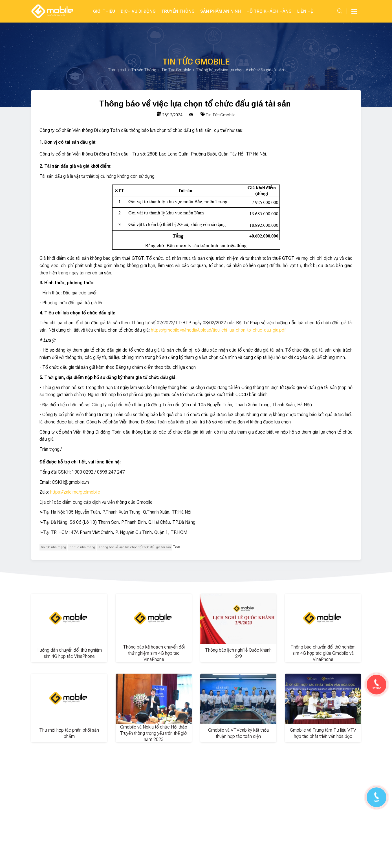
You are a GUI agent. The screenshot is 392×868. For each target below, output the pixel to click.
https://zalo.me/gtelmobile (75, 492)
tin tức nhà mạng (53, 547)
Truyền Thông (178, 11)
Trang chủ (117, 70)
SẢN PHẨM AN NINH (221, 11)
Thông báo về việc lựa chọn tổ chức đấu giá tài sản (135, 547)
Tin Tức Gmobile (177, 70)
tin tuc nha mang (82, 547)
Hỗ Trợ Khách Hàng (269, 11)
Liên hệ (305, 11)
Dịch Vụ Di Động (138, 11)
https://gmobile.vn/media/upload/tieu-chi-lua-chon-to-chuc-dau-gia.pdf (218, 330)
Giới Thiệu (104, 11)
